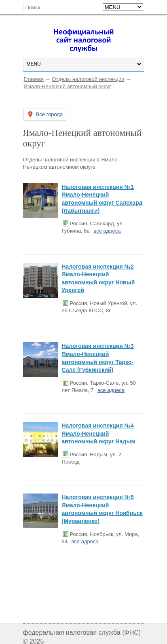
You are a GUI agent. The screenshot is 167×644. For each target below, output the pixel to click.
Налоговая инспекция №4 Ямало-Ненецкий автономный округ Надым (99, 433)
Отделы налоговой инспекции (88, 79)
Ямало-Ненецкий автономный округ (68, 86)
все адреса (107, 231)
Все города (50, 114)
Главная (34, 79)
